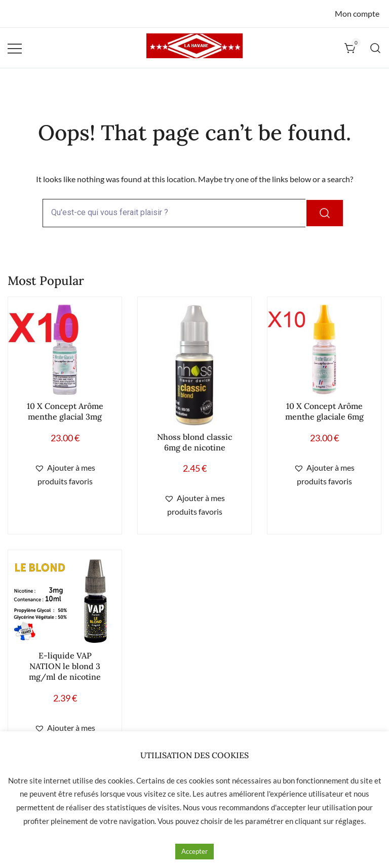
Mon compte (357, 13)
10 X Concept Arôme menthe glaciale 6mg (324, 411)
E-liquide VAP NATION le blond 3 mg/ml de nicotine (65, 666)
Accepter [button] (194, 851)
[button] (65, 475)
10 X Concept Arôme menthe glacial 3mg (65, 411)
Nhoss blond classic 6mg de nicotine (194, 442)
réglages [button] (350, 821)
